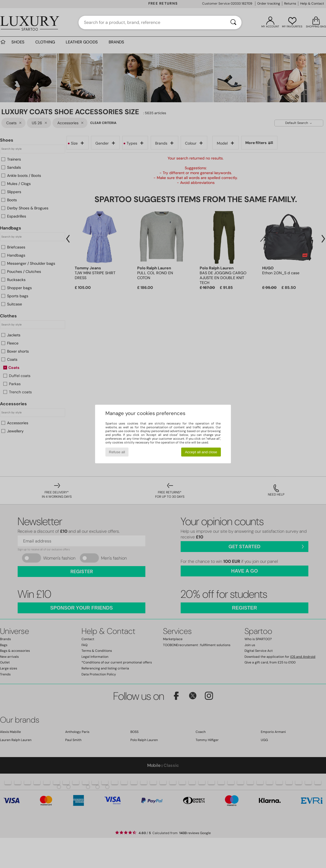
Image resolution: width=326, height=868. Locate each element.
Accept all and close (201, 452)
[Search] (233, 23)
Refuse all (117, 452)
